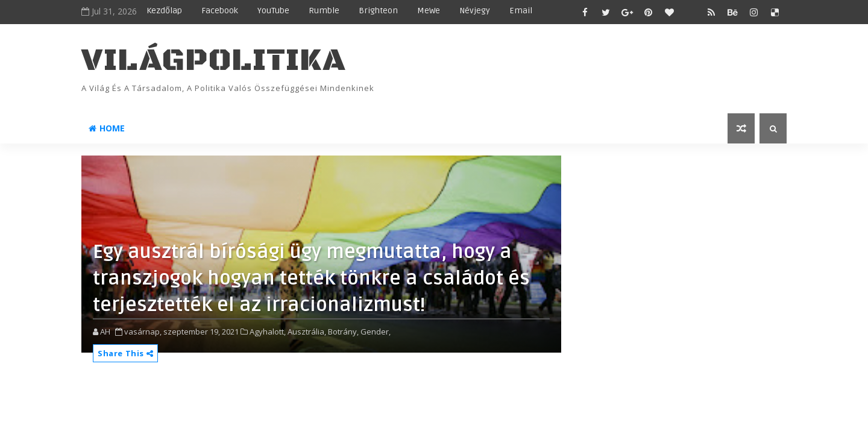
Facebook (220, 11)
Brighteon (378, 11)
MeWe (429, 11)
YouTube (273, 11)
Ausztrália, (307, 332)
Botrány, (343, 332)
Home (107, 128)
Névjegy (475, 11)
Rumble (324, 11)
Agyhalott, (268, 332)
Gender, (376, 332)
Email (521, 11)
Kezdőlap (164, 11)
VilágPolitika (214, 61)
